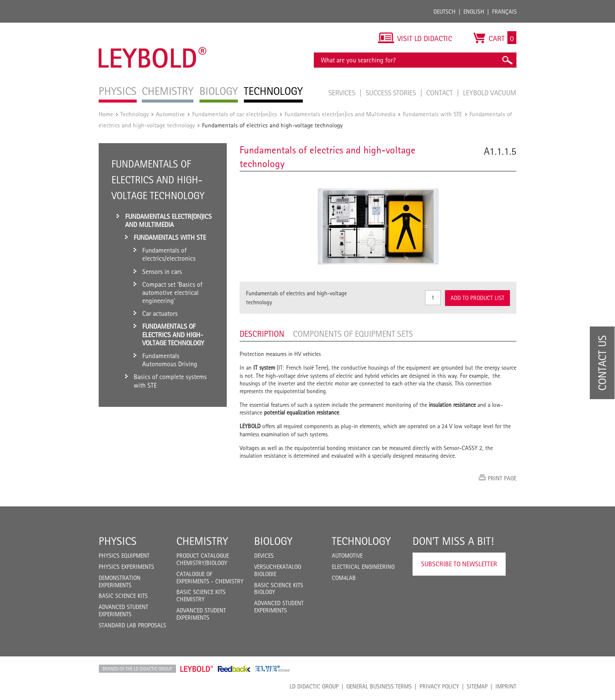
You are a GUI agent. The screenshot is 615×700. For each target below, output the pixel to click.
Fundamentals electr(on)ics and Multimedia (340, 114)
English (474, 12)
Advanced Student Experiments (123, 610)
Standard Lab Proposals (132, 625)
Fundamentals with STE (432, 114)
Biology (273, 541)
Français (504, 12)
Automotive (170, 114)
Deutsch (445, 12)
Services (343, 93)
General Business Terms (379, 686)
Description (262, 334)
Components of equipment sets (353, 334)
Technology (135, 114)
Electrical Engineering (363, 567)
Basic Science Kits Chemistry (201, 596)
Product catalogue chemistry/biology (203, 559)
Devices (264, 556)
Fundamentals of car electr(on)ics (235, 114)
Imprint (506, 686)
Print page (502, 478)
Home (106, 114)
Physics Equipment (124, 556)
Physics (118, 541)
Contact (440, 93)
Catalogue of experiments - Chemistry (210, 578)
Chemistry (202, 541)
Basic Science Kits (123, 596)
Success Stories (392, 93)
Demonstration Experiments (120, 581)
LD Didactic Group (314, 686)
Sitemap (477, 686)
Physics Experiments (126, 567)
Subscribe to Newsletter (459, 564)
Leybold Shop (197, 669)
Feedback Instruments (234, 669)
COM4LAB (344, 578)
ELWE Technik (272, 669)
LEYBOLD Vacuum (490, 93)
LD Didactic (137, 669)
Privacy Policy (439, 686)
